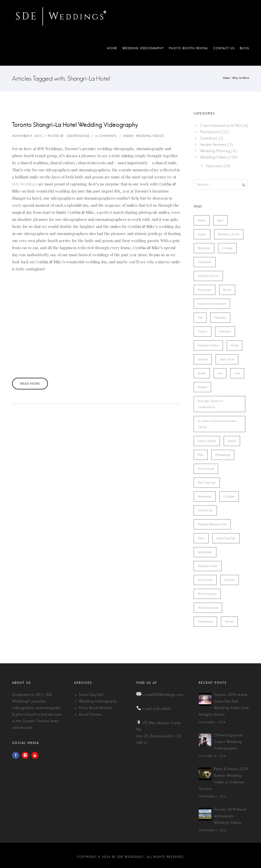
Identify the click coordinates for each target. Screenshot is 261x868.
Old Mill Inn (205, 510)
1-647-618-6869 (156, 709)
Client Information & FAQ (221, 126)
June (237, 373)
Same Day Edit (226, 538)
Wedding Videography (143, 49)
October (229, 497)
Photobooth (210, 132)
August (202, 234)
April (220, 220)
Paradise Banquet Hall (212, 524)
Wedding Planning (215, 151)
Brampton (204, 248)
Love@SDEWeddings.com (163, 695)
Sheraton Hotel (208, 566)
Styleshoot (209, 138)
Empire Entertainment (212, 304)
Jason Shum (227, 359)
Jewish (202, 373)
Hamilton (225, 332)
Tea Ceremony (207, 594)
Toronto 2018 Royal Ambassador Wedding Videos (230, 816)
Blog (243, 49)
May (201, 455)
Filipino (202, 332)
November (205, 497)
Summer (230, 580)
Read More (30, 383)
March (232, 441)
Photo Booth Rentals (95, 708)
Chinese (227, 248)
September (205, 552)
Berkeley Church (229, 234)
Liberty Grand (207, 441)
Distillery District (208, 276)
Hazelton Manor (208, 345)
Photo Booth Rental (188, 49)
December (205, 262)
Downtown (205, 290)
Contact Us (224, 49)
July (220, 373)
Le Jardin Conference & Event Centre (217, 424)
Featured (214, 166)
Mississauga (223, 455)
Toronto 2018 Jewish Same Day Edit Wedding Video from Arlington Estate (224, 705)
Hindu (235, 345)
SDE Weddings (25, 184)
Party (201, 538)
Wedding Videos (214, 157)
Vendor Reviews (213, 145)
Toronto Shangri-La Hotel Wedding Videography (75, 125)
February (220, 318)
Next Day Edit (207, 483)
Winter (229, 622)
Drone (227, 290)
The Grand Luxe (208, 608)
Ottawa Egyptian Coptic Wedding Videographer (228, 742)
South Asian (205, 580)
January (203, 359)
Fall (200, 318)
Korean (202, 387)
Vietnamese (205, 622)
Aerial (202, 220)
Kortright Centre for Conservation (211, 404)
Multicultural (206, 469)
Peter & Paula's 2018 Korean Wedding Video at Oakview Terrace (223, 779)
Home (112, 49)
